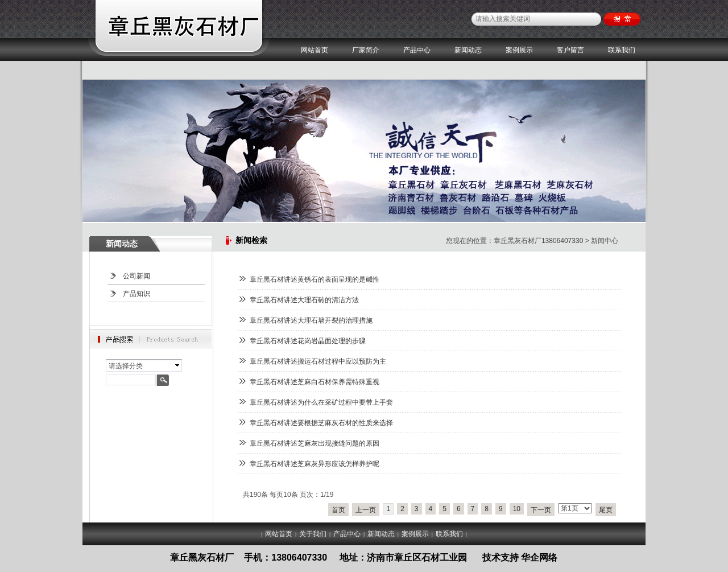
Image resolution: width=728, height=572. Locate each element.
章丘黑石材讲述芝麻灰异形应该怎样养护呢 (315, 464)
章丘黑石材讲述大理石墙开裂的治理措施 (311, 320)
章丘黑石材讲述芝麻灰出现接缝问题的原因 (315, 443)
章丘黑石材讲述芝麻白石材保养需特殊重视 (315, 382)
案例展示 (519, 50)
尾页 (606, 510)
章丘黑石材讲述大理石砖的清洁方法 (304, 300)
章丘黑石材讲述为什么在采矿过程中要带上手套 (321, 402)
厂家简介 (366, 50)
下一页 (541, 510)
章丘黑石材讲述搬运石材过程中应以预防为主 (318, 361)
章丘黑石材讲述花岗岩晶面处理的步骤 (308, 341)
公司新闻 (136, 276)
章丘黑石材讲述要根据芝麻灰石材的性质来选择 (321, 423)
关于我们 (313, 534)
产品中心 (417, 50)
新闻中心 (605, 241)
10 (517, 509)
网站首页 (315, 50)
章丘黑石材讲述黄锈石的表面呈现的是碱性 (315, 279)
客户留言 (570, 50)
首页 (338, 510)
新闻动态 (468, 50)
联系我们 (622, 50)
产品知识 (136, 294)
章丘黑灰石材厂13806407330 (538, 241)
